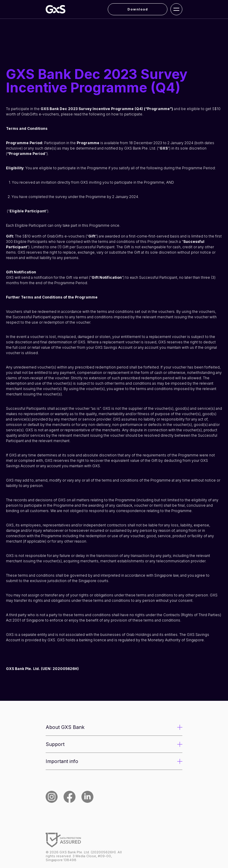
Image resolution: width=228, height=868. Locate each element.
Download (138, 9)
